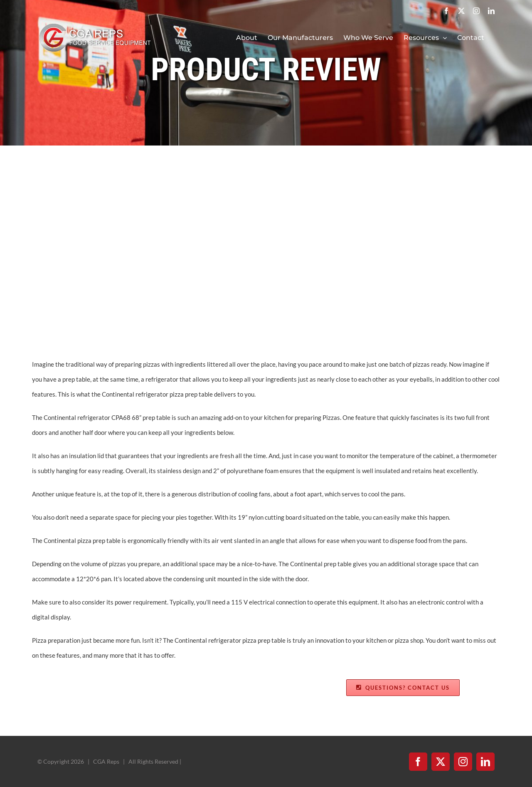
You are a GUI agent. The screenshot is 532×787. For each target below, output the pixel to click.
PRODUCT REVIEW (266, 69)
